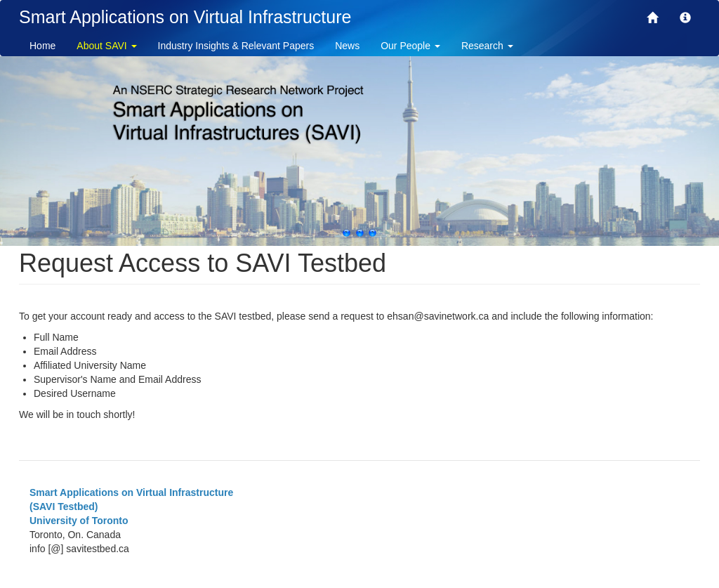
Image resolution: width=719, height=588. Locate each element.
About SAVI (106, 46)
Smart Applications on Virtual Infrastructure (185, 17)
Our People (410, 46)
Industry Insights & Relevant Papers (236, 46)
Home (42, 46)
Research (487, 46)
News (347, 46)
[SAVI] (652, 19)
